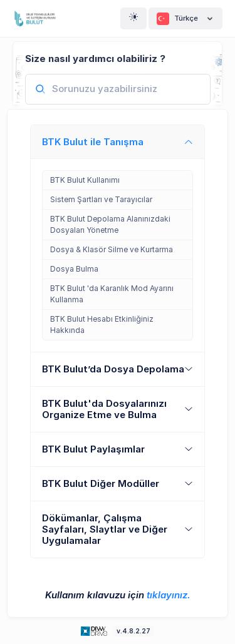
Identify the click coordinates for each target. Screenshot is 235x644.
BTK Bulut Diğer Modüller (101, 483)
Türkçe (185, 19)
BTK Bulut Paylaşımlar (93, 449)
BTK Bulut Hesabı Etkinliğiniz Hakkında (102, 325)
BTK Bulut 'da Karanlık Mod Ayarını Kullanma (112, 294)
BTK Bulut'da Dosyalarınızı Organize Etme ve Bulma (104, 409)
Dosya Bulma (74, 269)
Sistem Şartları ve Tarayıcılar (101, 199)
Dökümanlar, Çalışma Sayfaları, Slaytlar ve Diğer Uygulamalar (105, 529)
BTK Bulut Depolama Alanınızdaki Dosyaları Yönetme (110, 224)
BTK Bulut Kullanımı (85, 180)
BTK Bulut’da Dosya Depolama (113, 369)
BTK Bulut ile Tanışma (93, 142)
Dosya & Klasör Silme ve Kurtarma (112, 249)
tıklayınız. (169, 595)
